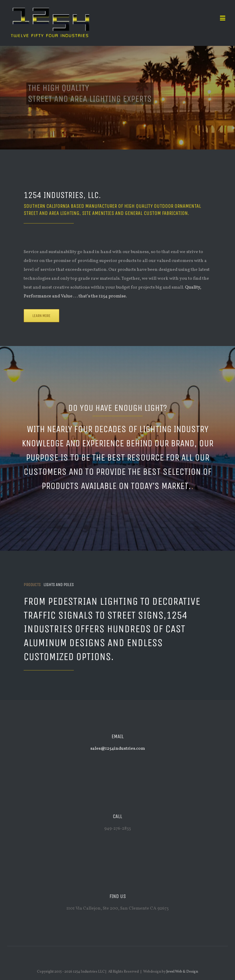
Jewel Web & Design (182, 972)
